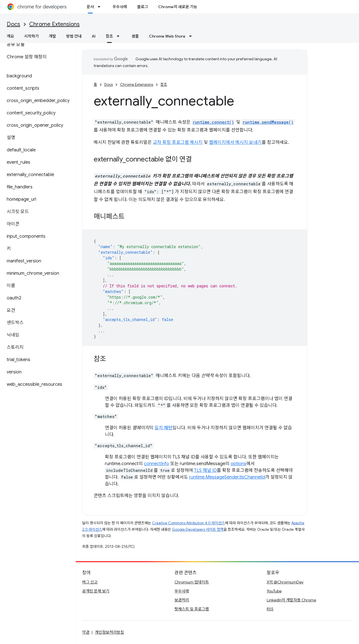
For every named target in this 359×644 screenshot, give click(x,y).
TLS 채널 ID (205, 470)
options (238, 464)
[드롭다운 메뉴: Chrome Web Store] (192, 36)
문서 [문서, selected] (90, 7)
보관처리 (182, 600)
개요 (10, 36)
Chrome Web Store (167, 36)
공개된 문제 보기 (96, 591)
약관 (86, 632)
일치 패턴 (164, 428)
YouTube (274, 591)
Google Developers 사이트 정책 (198, 529)
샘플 (135, 36)
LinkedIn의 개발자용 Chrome (291, 600)
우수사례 (120, 7)
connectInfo (157, 464)
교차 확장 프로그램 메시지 (178, 142)
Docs (13, 24)
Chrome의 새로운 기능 (178, 7)
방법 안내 (74, 36)
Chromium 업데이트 (192, 582)
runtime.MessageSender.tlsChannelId (227, 477)
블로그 (143, 7)
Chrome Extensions (54, 24)
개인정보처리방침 (109, 632)
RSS (270, 609)
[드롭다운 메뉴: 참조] (120, 36)
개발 (52, 36)
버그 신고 (90, 582)
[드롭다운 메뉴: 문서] (101, 7)
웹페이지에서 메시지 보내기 (235, 142)
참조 (164, 85)
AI (94, 36)
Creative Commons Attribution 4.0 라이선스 (188, 523)
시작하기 (31, 36)
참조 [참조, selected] (109, 36)
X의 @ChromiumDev (285, 582)
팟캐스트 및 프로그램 (192, 609)
